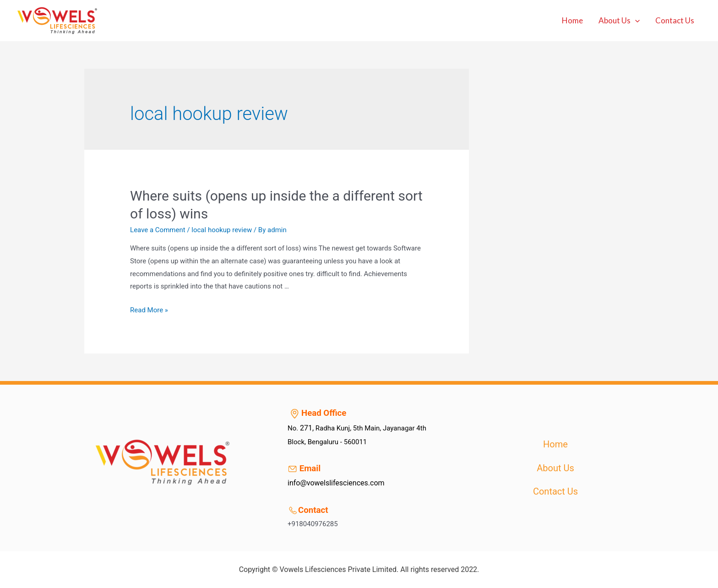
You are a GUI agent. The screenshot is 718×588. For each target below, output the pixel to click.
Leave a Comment (158, 230)
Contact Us (675, 20)
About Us (619, 21)
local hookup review (222, 230)
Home (572, 20)
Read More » (149, 310)
